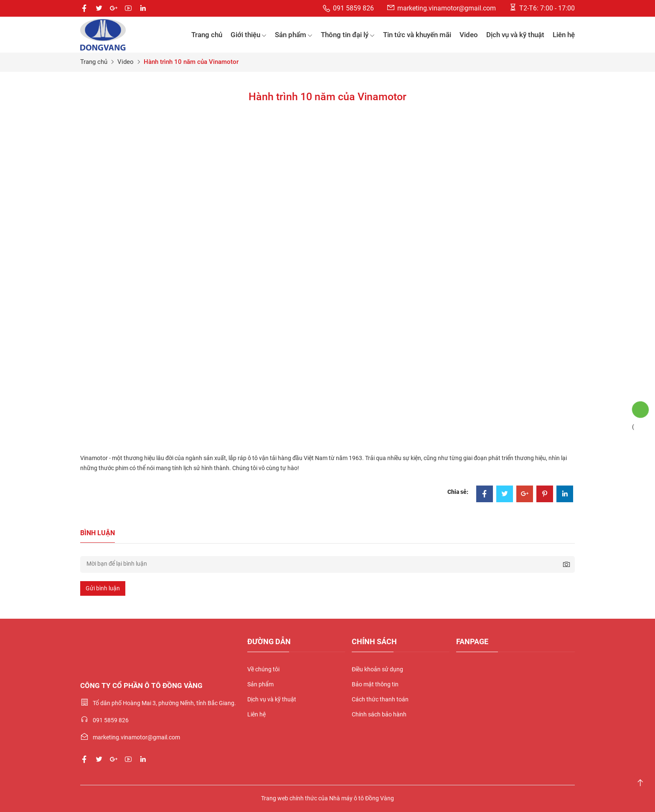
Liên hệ (564, 35)
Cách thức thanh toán (380, 699)
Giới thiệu (249, 35)
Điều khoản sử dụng (377, 669)
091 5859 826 (348, 9)
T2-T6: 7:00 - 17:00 (542, 8)
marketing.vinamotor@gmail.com (441, 8)
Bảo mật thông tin (375, 684)
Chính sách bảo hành (379, 714)
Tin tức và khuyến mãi (417, 35)
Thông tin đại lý (348, 35)
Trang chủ (207, 35)
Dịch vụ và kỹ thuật (515, 35)
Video (469, 35)
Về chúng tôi (263, 669)
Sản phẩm (294, 35)
